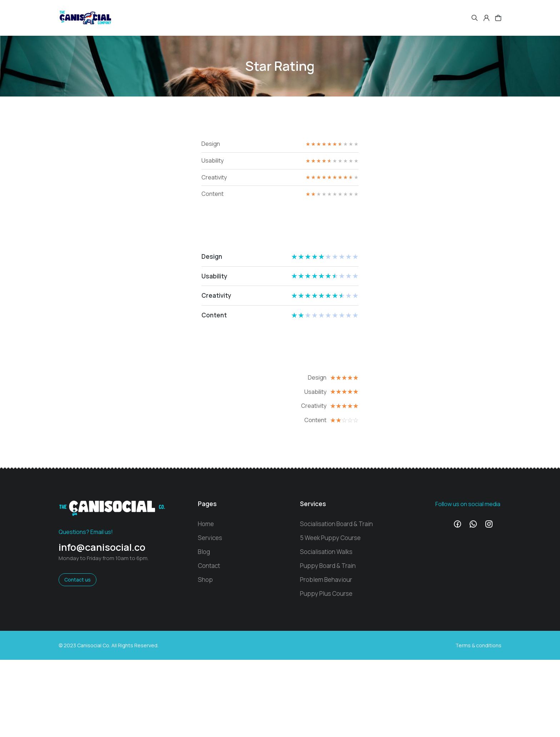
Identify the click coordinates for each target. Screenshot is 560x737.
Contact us (77, 580)
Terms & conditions (478, 645)
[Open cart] (498, 18)
